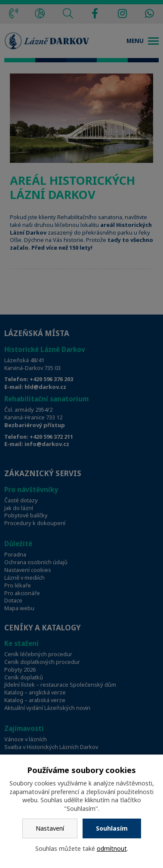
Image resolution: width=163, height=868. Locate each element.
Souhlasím (112, 828)
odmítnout (112, 848)
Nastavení (50, 828)
